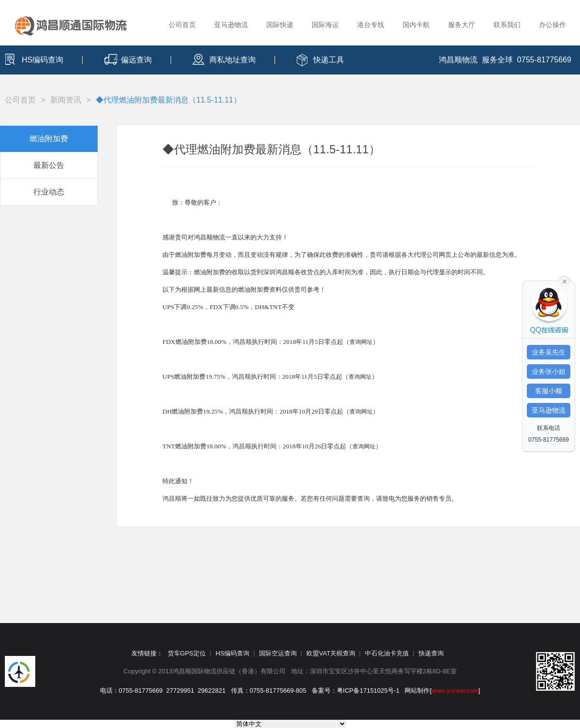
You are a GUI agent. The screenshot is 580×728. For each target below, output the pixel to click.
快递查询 (431, 653)
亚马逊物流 (231, 25)
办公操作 (552, 25)
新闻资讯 (66, 100)
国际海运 (325, 25)
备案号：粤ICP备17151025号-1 (356, 691)
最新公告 (49, 165)
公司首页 (182, 25)
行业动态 (49, 192)
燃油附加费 (49, 139)
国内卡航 (416, 25)
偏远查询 (136, 60)
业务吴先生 (549, 352)
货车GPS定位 (187, 653)
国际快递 (280, 25)
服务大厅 (462, 25)
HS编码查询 (43, 60)
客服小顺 (549, 391)
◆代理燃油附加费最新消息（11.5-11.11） (168, 100)
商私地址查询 (232, 60)
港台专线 (371, 25)
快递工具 (329, 60)
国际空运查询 (278, 653)
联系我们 (507, 25)
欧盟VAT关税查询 (331, 653)
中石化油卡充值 (387, 653)
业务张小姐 (549, 371)
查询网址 (361, 342)
